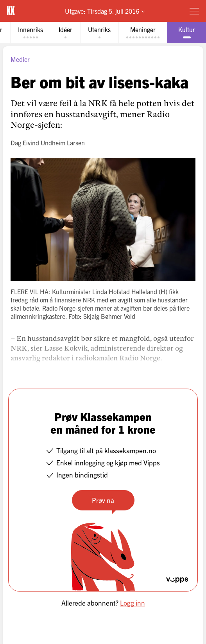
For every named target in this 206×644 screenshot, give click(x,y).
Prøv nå (103, 500)
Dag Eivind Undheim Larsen (48, 143)
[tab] (30, 32)
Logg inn (133, 603)
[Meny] (194, 11)
